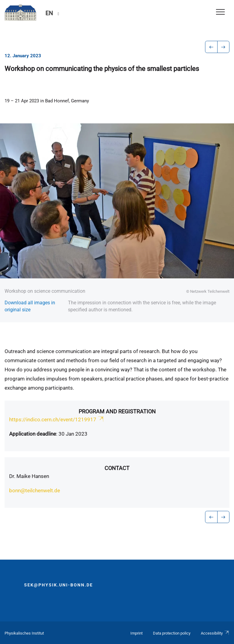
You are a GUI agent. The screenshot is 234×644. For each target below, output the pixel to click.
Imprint (136, 633)
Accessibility (215, 633)
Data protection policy (172, 633)
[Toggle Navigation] (220, 12)
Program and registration (117, 411)
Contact (117, 468)
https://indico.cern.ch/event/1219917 (57, 419)
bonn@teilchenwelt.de (35, 490)
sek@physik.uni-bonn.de (58, 585)
